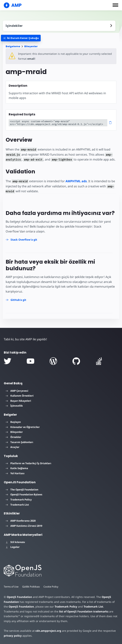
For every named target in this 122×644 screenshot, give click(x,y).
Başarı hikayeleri (18, 401)
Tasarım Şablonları (19, 442)
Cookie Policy (51, 587)
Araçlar (13, 447)
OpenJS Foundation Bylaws (24, 494)
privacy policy (13, 636)
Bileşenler (31, 46)
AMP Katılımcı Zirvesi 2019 (24, 526)
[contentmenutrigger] (59, 26)
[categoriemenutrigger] (21, 38)
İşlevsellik (14, 406)
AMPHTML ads (76, 181)
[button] (115, 5)
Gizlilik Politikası (31, 587)
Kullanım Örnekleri (20, 396)
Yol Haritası (15, 473)
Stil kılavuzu (15, 542)
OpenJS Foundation (19, 597)
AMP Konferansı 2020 (21, 521)
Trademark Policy (19, 500)
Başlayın (13, 422)
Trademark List (17, 505)
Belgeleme (13, 46)
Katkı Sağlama (17, 468)
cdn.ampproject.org (48, 631)
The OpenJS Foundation (22, 490)
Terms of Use (11, 587)
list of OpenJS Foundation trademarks (84, 611)
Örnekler (13, 437)
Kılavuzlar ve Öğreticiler (23, 427)
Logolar (13, 547)
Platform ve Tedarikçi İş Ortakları (28, 463)
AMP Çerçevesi (17, 391)
